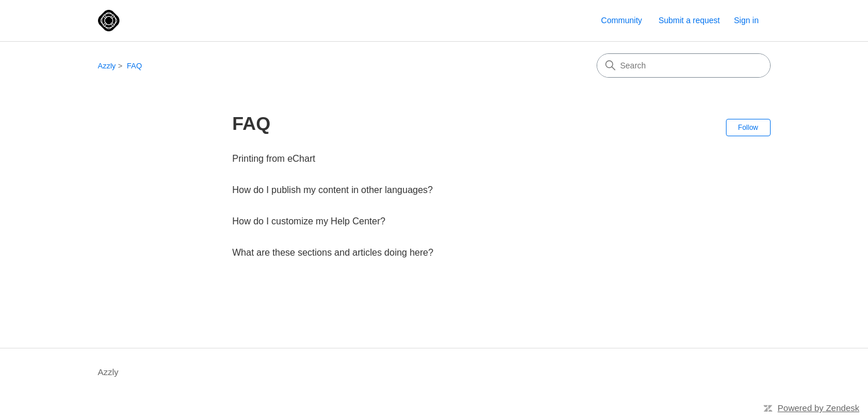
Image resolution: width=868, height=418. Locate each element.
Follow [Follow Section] (748, 128)
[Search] (684, 66)
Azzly (107, 66)
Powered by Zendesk (818, 408)
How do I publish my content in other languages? (333, 190)
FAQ (135, 66)
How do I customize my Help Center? (309, 221)
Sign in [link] (747, 20)
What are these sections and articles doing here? (333, 252)
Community (622, 20)
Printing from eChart (274, 159)
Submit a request (689, 20)
